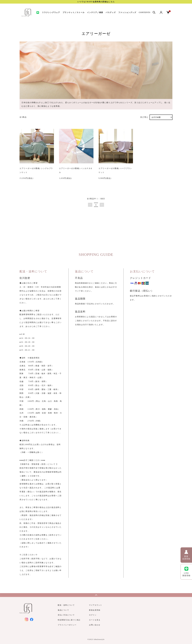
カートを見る (95, 620)
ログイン (93, 615)
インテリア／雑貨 (95, 12)
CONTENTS (145, 12)
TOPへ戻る (96, 595)
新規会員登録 (95, 610)
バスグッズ (111, 12)
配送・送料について (66, 605)
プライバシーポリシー (67, 625)
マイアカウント (96, 605)
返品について (63, 610)
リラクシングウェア (51, 12)
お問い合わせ (95, 625)
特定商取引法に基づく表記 (69, 620)
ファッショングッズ (127, 12)
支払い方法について (66, 615)
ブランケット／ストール (74, 12)
